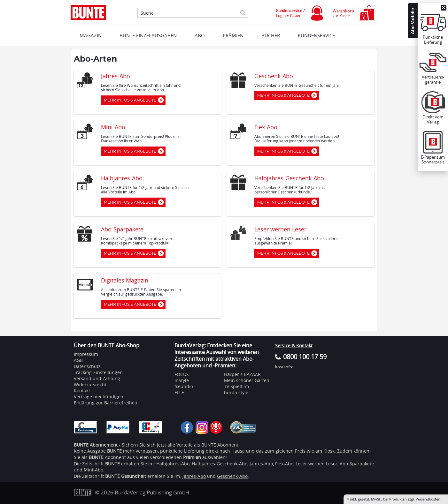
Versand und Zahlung (97, 378)
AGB (78, 360)
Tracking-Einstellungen (98, 372)
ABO (200, 35)
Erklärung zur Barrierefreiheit (106, 403)
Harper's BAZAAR (242, 374)
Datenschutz (87, 366)
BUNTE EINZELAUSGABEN (148, 35)
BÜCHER (271, 35)
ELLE (179, 392)
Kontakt (82, 391)
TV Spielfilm (236, 386)
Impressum (86, 354)
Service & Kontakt (294, 346)
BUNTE (112, 464)
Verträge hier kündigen (99, 397)
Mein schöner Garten (247, 380)
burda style (236, 392)
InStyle (182, 380)
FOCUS (182, 374)
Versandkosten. (429, 499)
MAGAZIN (91, 35)
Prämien (233, 35)
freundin (184, 386)
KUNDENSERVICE (316, 35)
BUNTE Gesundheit (126, 476)
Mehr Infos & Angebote (131, 100)
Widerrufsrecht (90, 384)
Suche (147, 13)
